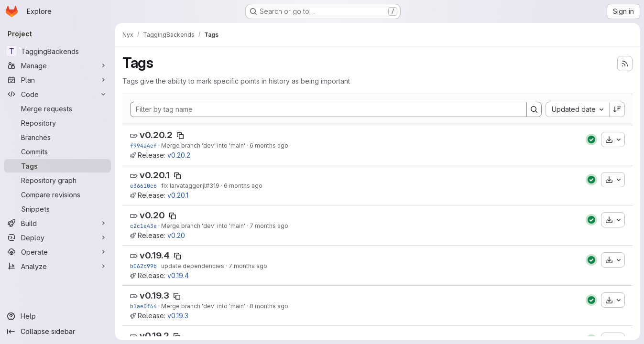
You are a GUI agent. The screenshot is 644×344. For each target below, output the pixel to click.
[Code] (57, 94)
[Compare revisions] (57, 194)
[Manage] (57, 65)
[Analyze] (57, 266)
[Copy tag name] (180, 136)
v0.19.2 (154, 336)
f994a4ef (143, 145)
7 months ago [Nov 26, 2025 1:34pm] (248, 266)
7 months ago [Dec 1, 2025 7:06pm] (269, 226)
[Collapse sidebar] (57, 332)
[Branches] (57, 137)
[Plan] (57, 80)
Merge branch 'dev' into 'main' (203, 145)
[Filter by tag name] (328, 109)
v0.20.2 (156, 135)
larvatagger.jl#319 (195, 186)
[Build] (57, 223)
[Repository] (57, 123)
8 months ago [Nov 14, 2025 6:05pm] (269, 306)
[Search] (534, 109)
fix (165, 186)
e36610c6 (143, 186)
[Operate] (57, 252)
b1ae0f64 (143, 306)
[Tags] (57, 166)
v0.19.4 (155, 255)
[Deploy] (57, 237)
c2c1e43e (143, 226)
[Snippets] (57, 209)
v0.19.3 (154, 296)
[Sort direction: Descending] (617, 109)
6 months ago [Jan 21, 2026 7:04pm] (269, 145)
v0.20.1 (155, 175)
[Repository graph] (57, 180)
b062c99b (143, 266)
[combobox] (577, 109)
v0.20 (152, 215)
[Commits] (57, 151)
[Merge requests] (57, 108)
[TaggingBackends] (57, 51)
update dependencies (193, 266)
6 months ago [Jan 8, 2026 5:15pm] (243, 186)
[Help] (57, 316)
